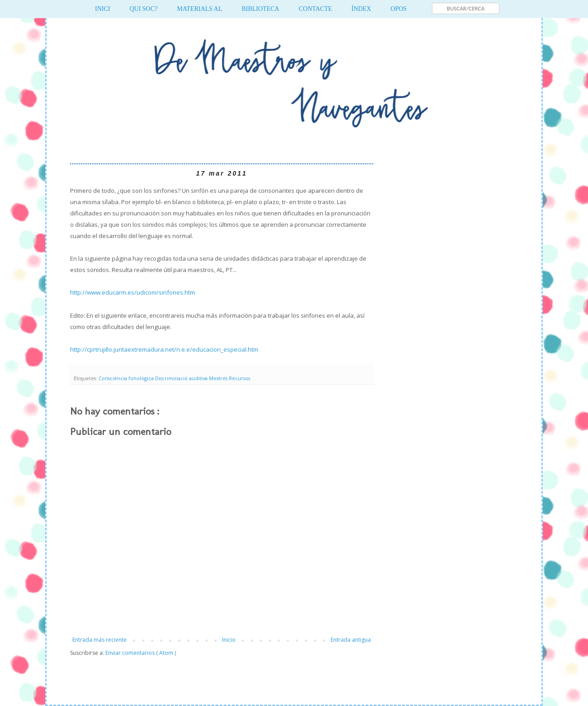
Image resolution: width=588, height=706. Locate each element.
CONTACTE (315, 9)
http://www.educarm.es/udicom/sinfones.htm (133, 292)
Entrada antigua (351, 640)
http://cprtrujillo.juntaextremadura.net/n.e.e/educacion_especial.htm (164, 349)
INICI (102, 9)
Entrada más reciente (100, 640)
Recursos (239, 378)
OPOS (399, 9)
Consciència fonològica (127, 378)
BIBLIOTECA (260, 9)
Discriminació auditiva (182, 378)
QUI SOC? (143, 9)
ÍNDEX (361, 9)
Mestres (219, 378)
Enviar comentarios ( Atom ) (141, 653)
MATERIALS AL (199, 9)
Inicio (229, 640)
